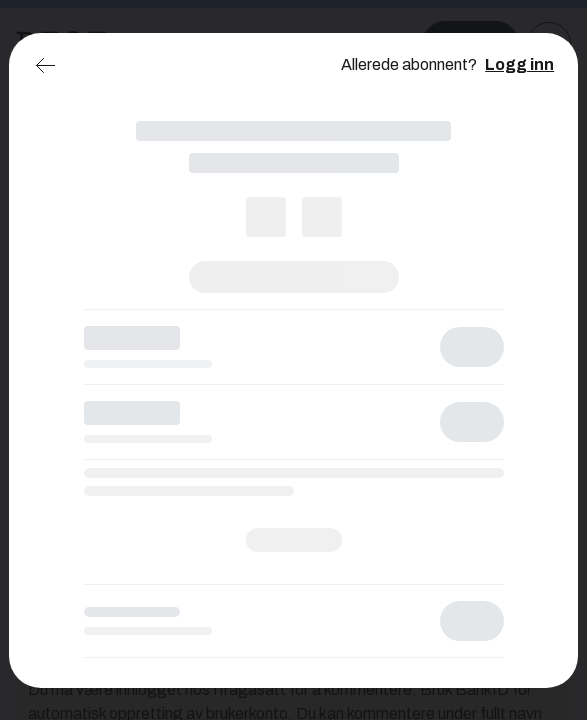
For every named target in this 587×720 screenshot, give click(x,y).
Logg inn (519, 64)
